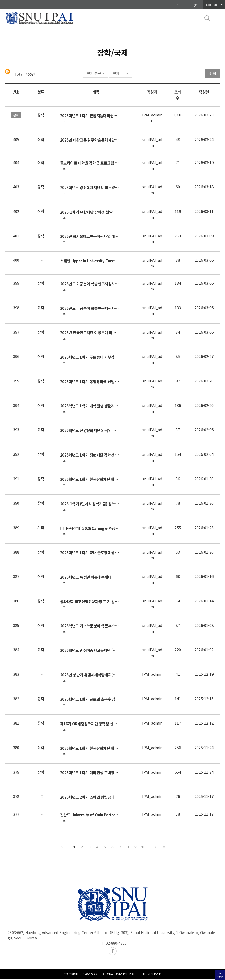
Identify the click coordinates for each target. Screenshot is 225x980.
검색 (213, 73)
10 (143, 847)
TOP (220, 977)
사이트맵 (217, 18)
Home (177, 4)
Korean (211, 4)
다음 (156, 847)
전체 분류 (79, 74)
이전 (62, 847)
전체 (101, 74)
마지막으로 (164, 847)
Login (194, 4)
